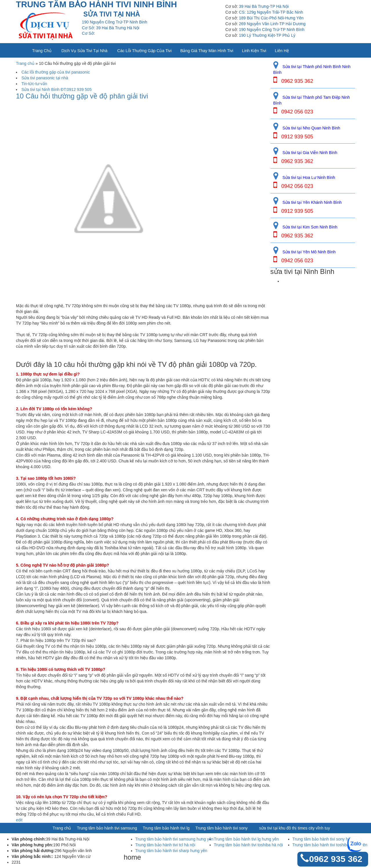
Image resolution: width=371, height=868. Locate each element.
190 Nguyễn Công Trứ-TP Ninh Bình (272, 30)
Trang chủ (42, 51)
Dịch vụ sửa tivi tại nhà (84, 51)
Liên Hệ (282, 51)
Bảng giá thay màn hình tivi (207, 51)
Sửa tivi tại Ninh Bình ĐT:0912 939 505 (57, 89)
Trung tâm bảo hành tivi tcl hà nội (165, 845)
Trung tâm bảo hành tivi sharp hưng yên (171, 851)
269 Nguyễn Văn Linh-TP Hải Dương (272, 24)
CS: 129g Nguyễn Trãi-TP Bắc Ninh (271, 12)
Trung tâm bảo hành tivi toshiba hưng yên (330, 845)
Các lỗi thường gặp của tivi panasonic (56, 72)
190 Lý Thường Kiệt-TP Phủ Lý (267, 35)
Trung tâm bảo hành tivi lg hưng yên (246, 839)
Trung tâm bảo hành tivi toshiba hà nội (248, 845)
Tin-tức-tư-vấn (34, 84)
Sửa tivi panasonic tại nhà (45, 78)
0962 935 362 (336, 859)
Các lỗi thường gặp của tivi (144, 51)
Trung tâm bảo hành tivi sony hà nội (325, 839)
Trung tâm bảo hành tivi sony (221, 828)
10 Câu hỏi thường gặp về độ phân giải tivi (82, 96)
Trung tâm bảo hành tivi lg (166, 828)
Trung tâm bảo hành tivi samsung (107, 828)
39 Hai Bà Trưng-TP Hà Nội (264, 6)
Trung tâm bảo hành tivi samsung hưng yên (174, 839)
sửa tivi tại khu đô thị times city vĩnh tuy (294, 828)
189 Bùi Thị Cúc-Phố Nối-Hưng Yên (271, 18)
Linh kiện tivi (254, 51)
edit (19, 820)
